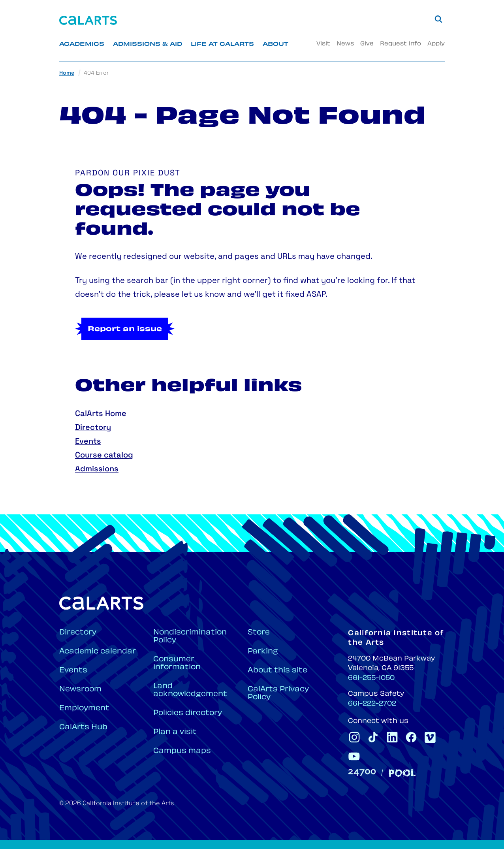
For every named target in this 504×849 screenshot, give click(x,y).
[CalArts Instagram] (354, 737)
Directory (93, 428)
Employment (84, 709)
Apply (436, 44)
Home (67, 73)
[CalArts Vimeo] (430, 737)
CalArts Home (101, 414)
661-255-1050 (371, 678)
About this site (277, 671)
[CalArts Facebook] (411, 737)
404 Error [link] (96, 73)
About (276, 44)
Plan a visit (175, 732)
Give (367, 44)
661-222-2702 (372, 704)
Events (88, 442)
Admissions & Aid (148, 44)
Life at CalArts (222, 44)
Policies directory (188, 713)
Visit (323, 44)
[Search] (438, 19)
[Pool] (402, 773)
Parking (263, 652)
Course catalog (104, 456)
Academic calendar (98, 652)
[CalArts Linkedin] (392, 737)
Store (259, 633)
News (345, 44)
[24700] (362, 773)
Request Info (401, 44)
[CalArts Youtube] (354, 756)
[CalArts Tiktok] (373, 737)
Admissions (97, 469)
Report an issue (125, 329)
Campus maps (182, 751)
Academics (82, 44)
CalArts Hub (83, 728)
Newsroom (80, 690)
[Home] (88, 20)
